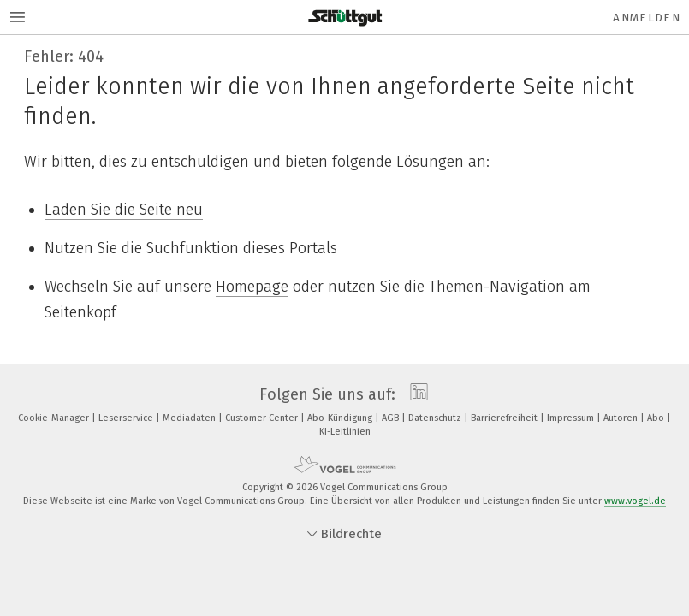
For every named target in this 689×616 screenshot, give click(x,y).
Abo (657, 418)
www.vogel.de (635, 501)
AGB (392, 418)
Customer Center (263, 418)
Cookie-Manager (55, 418)
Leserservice (127, 418)
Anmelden (647, 18)
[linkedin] (415, 394)
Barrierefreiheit (505, 418)
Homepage (252, 287)
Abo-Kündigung (341, 418)
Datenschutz (436, 418)
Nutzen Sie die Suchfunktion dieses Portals (191, 248)
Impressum (572, 418)
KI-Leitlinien (345, 432)
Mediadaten (190, 418)
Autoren (622, 418)
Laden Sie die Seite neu (124, 210)
